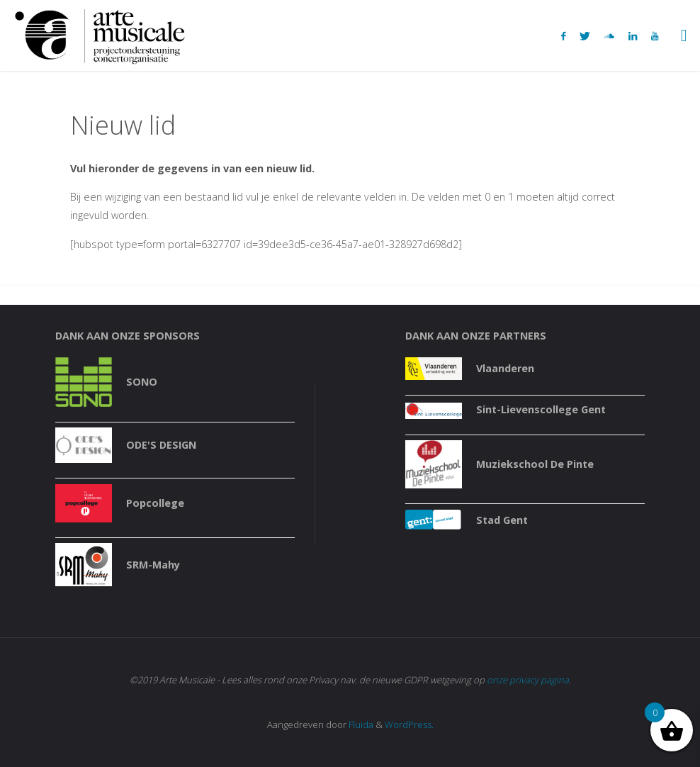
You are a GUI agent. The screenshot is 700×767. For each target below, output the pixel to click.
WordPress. (409, 724)
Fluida (360, 724)
